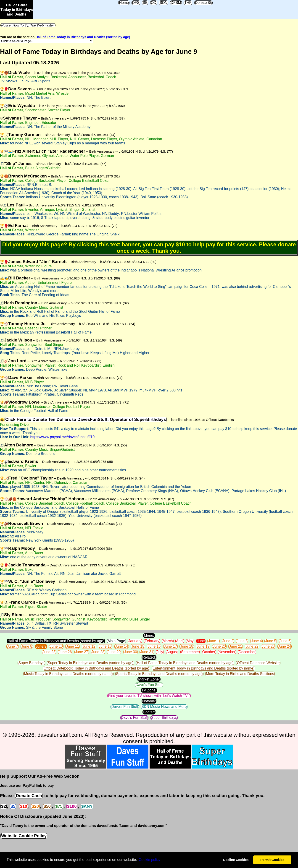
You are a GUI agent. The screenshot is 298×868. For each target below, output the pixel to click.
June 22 (252, 646)
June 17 (170, 646)
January (135, 641)
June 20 (219, 646)
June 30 (131, 652)
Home (124, 3)
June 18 (187, 646)
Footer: (149, 712)
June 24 (285, 646)
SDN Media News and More (164, 707)
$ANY (87, 806)
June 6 (285, 641)
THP (188, 3)
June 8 (27, 646)
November (227, 652)
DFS (136, 3)
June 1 (214, 641)
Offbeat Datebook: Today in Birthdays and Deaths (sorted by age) (96, 668)
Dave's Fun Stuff (149, 685)
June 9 (41, 646)
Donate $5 (203, 3)
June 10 (56, 646)
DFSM (176, 3)
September (190, 652)
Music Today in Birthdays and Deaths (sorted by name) (68, 674)
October (209, 652)
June (201, 641)
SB (145, 3)
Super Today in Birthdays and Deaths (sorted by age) (91, 663)
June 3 (242, 641)
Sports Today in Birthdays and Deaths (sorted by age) (159, 674)
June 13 (105, 646)
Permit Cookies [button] (272, 860)
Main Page (116, 641)
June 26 (65, 652)
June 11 (73, 646)
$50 (47, 806)
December (247, 652)
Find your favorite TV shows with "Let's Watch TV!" (149, 696)
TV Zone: (149, 690)
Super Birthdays (31, 663)
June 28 (98, 652)
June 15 (138, 646)
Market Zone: (149, 679)
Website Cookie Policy (24, 836)
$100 (72, 806)
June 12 (89, 646)
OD (154, 3)
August (172, 652)
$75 (59, 806)
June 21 (236, 646)
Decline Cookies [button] (236, 860)
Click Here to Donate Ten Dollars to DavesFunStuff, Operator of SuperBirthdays (86, 419)
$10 (23, 806)
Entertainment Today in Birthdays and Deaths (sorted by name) (203, 668)
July (160, 652)
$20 (35, 806)
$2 (4, 806)
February (152, 641)
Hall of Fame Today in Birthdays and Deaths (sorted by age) (83, 37)
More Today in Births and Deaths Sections (240, 674)
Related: (149, 657)
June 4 (256, 641)
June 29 (114, 652)
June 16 (154, 646)
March (168, 641)
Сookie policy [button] (149, 860)
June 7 (13, 646)
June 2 (228, 641)
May (190, 641)
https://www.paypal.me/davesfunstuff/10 (62, 437)
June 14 (122, 646)
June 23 (268, 646)
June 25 (49, 652)
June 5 (271, 641)
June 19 (203, 646)
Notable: (149, 701)
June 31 (147, 652)
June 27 (82, 652)
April (180, 641)
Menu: (149, 635)
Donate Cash (29, 796)
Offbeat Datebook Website (258, 663)
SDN (164, 3)
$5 (13, 806)
